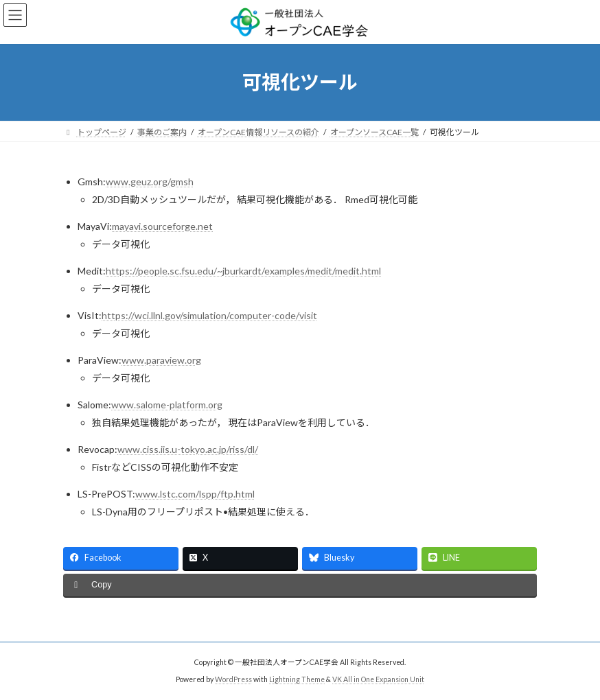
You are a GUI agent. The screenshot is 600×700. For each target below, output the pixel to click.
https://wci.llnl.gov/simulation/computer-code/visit (209, 315)
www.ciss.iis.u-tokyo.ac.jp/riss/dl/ (188, 449)
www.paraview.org (161, 360)
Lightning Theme (297, 679)
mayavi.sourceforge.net (162, 226)
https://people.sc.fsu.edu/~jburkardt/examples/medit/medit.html (243, 271)
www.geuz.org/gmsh (150, 182)
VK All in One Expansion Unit (378, 679)
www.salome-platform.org (167, 405)
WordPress (233, 679)
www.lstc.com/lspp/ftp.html (195, 494)
